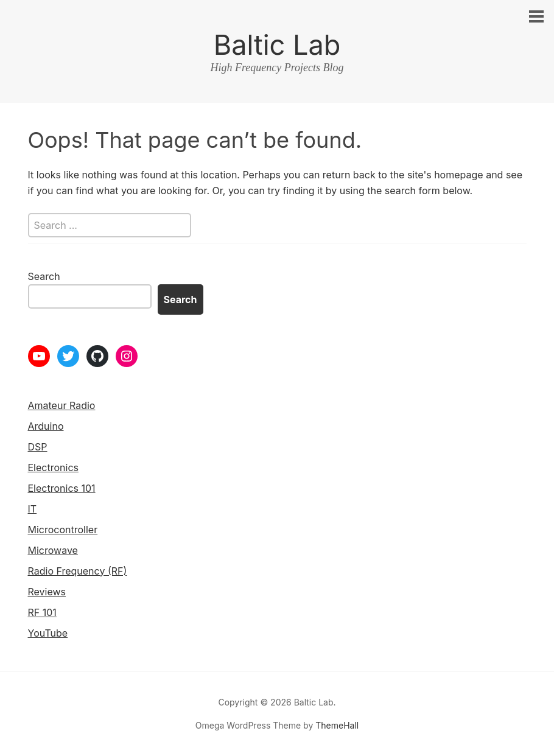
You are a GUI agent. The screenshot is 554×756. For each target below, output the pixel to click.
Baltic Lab (277, 45)
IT (33, 509)
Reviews (47, 592)
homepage (458, 175)
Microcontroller (63, 530)
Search (44, 276)
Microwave (53, 550)
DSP (38, 447)
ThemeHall (337, 725)
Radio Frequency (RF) (78, 571)
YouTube (48, 633)
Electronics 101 (62, 488)
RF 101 (42, 612)
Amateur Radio (62, 405)
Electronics (53, 467)
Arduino (46, 426)
